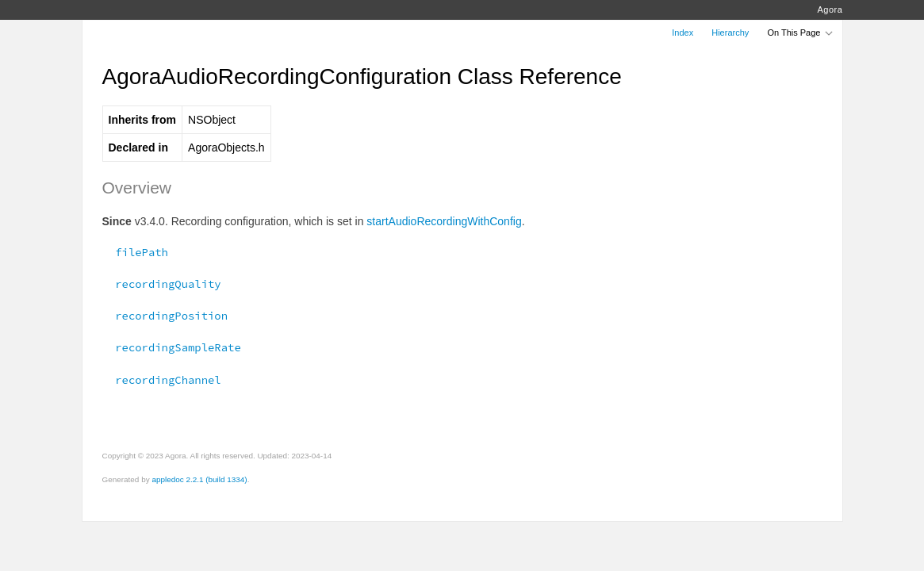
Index (682, 33)
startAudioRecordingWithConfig (444, 221)
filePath (135, 252)
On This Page (800, 33)
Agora (830, 10)
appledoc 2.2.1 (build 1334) (199, 479)
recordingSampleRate (172, 347)
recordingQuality (162, 284)
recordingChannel (162, 380)
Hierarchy (730, 33)
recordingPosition (165, 316)
